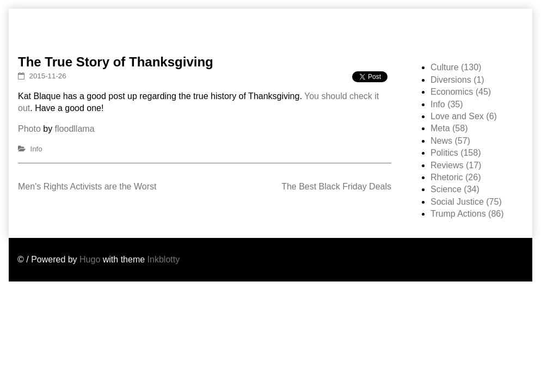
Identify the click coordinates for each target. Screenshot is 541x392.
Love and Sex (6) (464, 116)
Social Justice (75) (466, 202)
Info (36, 149)
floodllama (75, 129)
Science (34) (455, 189)
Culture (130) (456, 67)
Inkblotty (164, 259)
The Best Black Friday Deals (336, 186)
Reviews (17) (456, 165)
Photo (29, 129)
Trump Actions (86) (467, 214)
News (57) (450, 141)
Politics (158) (456, 153)
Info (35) (447, 104)
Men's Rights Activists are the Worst (87, 186)
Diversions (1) (457, 80)
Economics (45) (461, 92)
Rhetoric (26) (456, 177)
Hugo (90, 259)
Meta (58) (449, 128)
